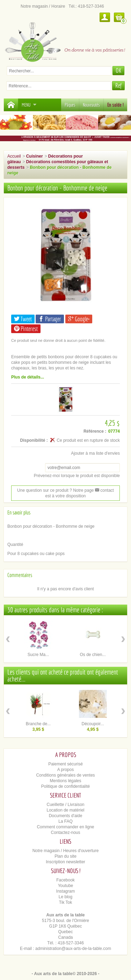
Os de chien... (93, 655)
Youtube (66, 886)
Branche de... (38, 724)
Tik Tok (65, 902)
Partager (50, 319)
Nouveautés (91, 105)
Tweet (23, 319)
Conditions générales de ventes (65, 775)
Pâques (70, 105)
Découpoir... (93, 724)
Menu (29, 105)
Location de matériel (65, 810)
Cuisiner (35, 156)
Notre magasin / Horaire (43, 6)
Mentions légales (65, 781)
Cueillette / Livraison (65, 805)
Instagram (65, 891)
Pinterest (26, 329)
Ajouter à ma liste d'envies (95, 453)
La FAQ (65, 821)
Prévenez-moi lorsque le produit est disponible (77, 476)
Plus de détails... (28, 377)
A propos (65, 770)
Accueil (14, 156)
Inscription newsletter (65, 862)
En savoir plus (19, 512)
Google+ (79, 319)
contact (104, 490)
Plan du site (65, 856)
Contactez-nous (65, 833)
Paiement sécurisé (65, 764)
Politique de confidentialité (65, 786)
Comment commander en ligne (65, 827)
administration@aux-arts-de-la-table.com (73, 949)
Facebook (65, 880)
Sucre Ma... (38, 655)
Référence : (95, 431)
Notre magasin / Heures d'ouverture (66, 851)
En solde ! (115, 105)
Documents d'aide (66, 816)
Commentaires (20, 575)
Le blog (65, 897)
